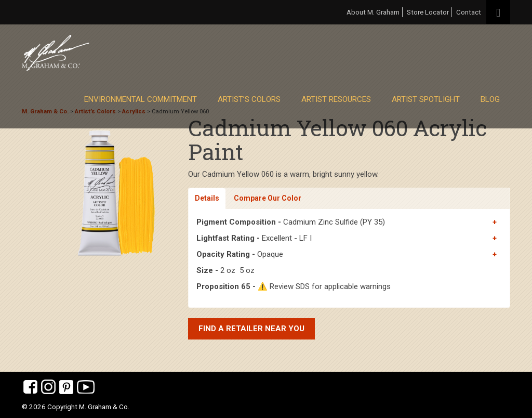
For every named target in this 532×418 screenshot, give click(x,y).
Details (207, 198)
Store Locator (428, 12)
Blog (490, 99)
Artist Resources (336, 99)
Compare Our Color (268, 198)
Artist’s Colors (249, 99)
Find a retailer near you (251, 329)
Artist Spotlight (426, 99)
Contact (469, 12)
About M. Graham (373, 12)
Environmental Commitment (141, 99)
